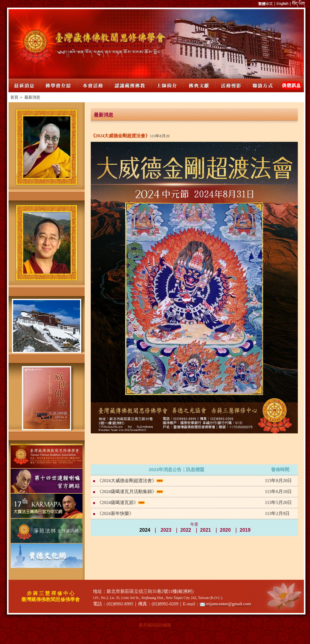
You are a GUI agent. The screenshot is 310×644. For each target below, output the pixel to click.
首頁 (14, 97)
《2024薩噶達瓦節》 (118, 502)
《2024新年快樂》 (115, 513)
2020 (225, 530)
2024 (145, 530)
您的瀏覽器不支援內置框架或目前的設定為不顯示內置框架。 (156, 44)
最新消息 (32, 97)
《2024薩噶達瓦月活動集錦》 (127, 492)
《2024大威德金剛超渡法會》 (127, 481)
